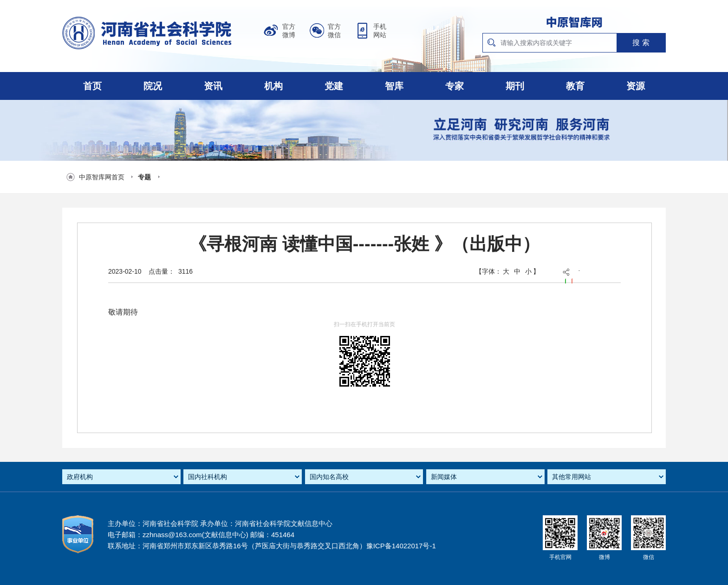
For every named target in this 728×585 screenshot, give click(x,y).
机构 (273, 86)
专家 (455, 86)
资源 (636, 86)
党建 (334, 86)
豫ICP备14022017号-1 (401, 546)
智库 (394, 86)
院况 (153, 86)
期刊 (515, 86)
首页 (92, 86)
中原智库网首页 (102, 177)
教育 (575, 86)
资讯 (213, 86)
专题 (144, 177)
